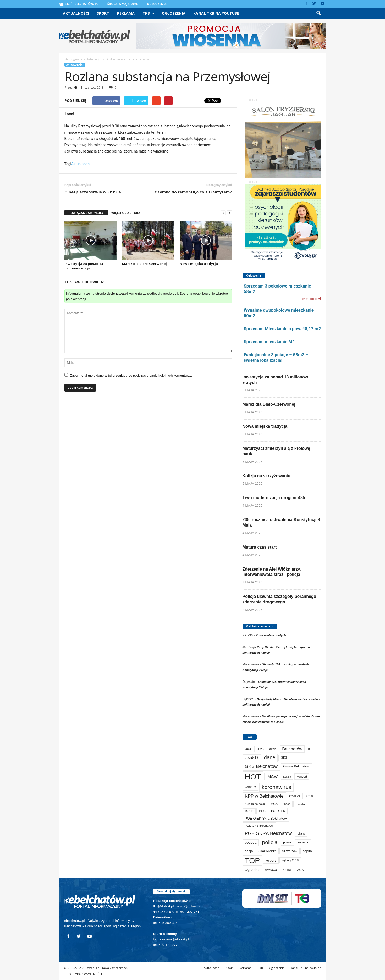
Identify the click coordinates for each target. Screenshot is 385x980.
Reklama (126, 13)
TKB (148, 13)
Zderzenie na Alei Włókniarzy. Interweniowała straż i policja (272, 572)
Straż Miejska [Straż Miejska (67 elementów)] (267, 851)
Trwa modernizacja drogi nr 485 (274, 498)
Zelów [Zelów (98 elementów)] (287, 870)
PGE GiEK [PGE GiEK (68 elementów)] (278, 811)
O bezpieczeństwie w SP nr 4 (93, 192)
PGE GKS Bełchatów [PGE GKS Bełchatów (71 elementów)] (259, 825)
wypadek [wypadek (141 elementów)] (252, 870)
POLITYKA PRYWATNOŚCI (84, 974)
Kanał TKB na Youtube (216, 13)
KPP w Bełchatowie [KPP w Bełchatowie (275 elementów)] (264, 796)
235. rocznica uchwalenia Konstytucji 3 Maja (281, 522)
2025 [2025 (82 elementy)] (260, 749)
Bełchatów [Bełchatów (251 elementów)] (292, 749)
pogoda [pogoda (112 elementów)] (251, 843)
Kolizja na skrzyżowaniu (266, 476)
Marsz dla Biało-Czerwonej (144, 264)
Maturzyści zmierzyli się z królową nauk (276, 451)
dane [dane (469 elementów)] (270, 758)
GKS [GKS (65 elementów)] (284, 757)
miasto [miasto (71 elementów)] (300, 804)
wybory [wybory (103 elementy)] (271, 860)
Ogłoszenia (157, 4)
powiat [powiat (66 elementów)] (287, 842)
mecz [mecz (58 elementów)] (287, 804)
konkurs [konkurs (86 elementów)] (251, 787)
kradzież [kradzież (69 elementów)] (295, 796)
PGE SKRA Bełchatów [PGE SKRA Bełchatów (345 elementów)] (268, 833)
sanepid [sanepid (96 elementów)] (303, 842)
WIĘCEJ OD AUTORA (126, 213)
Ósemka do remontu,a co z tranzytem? (193, 192)
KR (75, 87)
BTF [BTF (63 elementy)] (311, 749)
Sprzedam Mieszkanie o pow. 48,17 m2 (282, 329)
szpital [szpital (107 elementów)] (308, 851)
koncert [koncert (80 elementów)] (302, 777)
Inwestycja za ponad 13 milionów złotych (84, 266)
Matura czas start (260, 547)
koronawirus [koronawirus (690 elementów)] (276, 787)
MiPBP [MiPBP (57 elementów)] (249, 811)
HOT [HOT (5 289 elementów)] (253, 777)
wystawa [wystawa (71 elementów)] (271, 870)
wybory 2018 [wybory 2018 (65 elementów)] (290, 860)
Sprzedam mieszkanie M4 (269, 342)
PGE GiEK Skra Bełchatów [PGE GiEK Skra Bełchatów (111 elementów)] (266, 818)
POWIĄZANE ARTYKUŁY (86, 213)
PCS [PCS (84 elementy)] (262, 811)
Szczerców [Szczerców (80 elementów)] (289, 851)
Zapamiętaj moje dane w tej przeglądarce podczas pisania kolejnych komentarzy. (131, 375)
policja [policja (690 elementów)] (270, 842)
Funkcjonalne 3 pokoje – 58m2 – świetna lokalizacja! (276, 357)
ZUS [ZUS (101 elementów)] (300, 870)
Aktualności (76, 13)
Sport (103, 13)
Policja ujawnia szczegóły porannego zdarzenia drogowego (279, 599)
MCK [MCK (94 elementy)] (274, 804)
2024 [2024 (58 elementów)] (248, 749)
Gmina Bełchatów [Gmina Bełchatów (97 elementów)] (296, 766)
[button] (318, 13)
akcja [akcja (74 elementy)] (273, 749)
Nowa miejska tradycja (199, 264)
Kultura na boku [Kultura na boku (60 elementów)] (255, 804)
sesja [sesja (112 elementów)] (249, 851)
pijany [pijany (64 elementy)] (301, 833)
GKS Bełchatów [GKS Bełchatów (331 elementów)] (261, 766)
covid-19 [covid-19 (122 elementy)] (252, 758)
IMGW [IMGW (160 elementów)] (272, 776)
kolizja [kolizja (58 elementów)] (287, 777)
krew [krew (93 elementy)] (309, 796)
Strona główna (73, 59)
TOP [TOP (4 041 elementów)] (252, 860)
